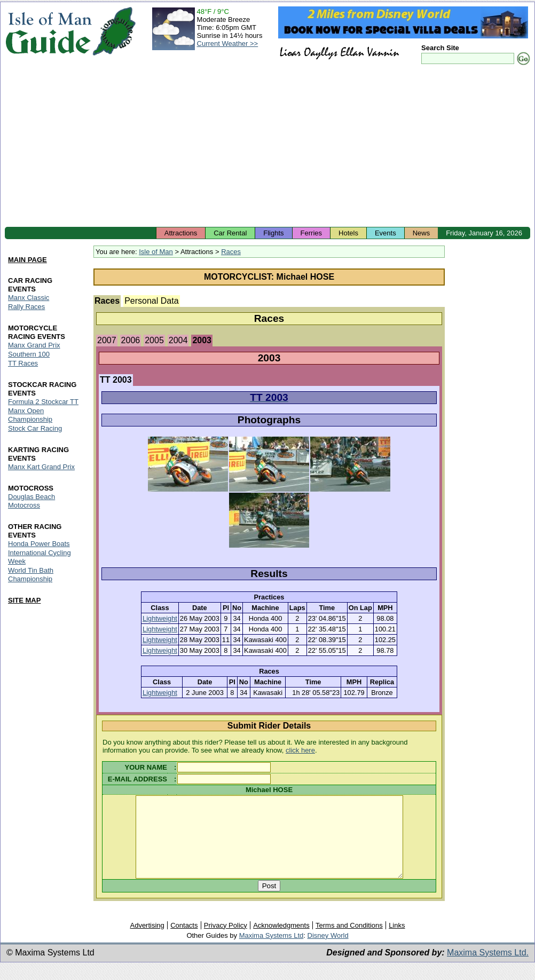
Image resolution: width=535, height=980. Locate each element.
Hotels (348, 233)
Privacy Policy (226, 941)
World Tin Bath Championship (31, 575)
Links (397, 941)
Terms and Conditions (349, 941)
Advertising (147, 941)
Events (385, 233)
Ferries (311, 233)
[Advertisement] (267, 147)
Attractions (181, 233)
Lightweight (160, 618)
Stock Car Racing (35, 428)
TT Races (23, 363)
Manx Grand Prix (34, 345)
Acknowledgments (281, 941)
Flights (273, 233)
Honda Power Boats (39, 544)
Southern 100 (29, 354)
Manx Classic (29, 298)
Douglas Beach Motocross (32, 501)
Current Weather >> (228, 44)
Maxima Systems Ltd (272, 951)
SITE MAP (24, 600)
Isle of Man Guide (48, 31)
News (422, 233)
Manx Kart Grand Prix (41, 467)
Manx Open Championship (30, 415)
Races (231, 252)
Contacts (184, 941)
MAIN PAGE (27, 260)
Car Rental (230, 233)
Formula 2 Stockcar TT (43, 402)
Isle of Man (156, 252)
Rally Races (26, 307)
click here (300, 750)
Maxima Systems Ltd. (488, 969)
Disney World (328, 951)
